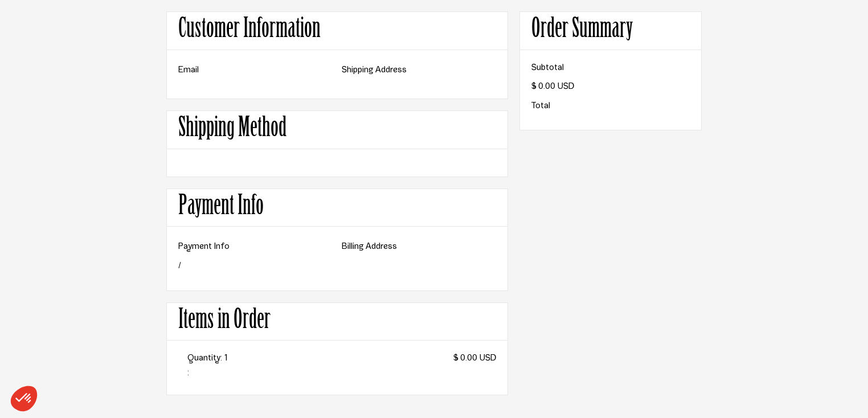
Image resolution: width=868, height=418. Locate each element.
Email (189, 71)
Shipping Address (374, 71)
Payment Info (204, 247)
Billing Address (369, 247)
